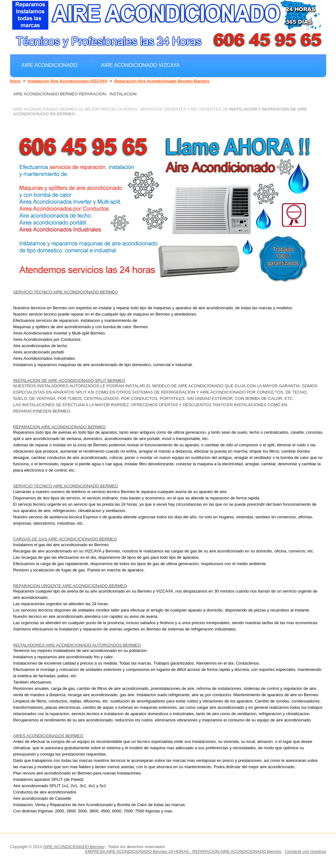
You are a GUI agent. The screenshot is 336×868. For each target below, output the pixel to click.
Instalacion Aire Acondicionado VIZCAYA (68, 81)
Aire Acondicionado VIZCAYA (140, 65)
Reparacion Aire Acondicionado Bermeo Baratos (162, 81)
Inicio (15, 81)
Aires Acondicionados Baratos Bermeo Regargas (92, 79)
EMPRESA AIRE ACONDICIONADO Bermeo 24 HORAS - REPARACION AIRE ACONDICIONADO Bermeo (183, 851)
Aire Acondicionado (50, 65)
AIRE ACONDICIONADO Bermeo (74, 847)
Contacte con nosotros (305, 851)
